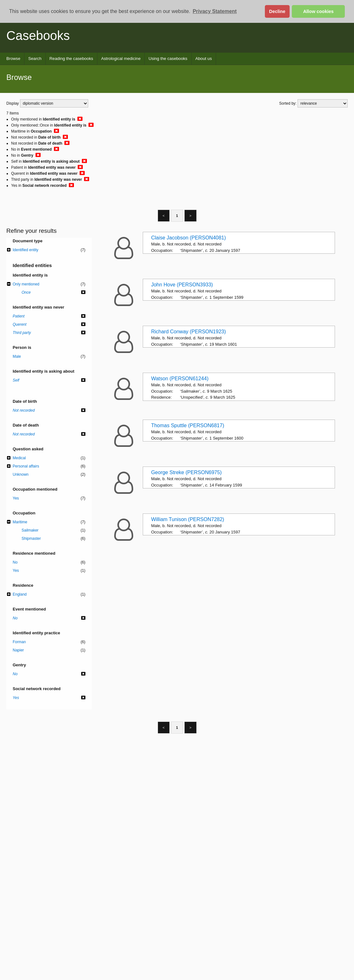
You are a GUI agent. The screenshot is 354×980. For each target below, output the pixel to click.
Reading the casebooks (71, 59)
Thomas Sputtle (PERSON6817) (187, 425)
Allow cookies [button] (318, 11)
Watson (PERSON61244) (180, 379)
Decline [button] (277, 11)
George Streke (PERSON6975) (186, 472)
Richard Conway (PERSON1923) (188, 332)
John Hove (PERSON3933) (182, 285)
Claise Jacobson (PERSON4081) (188, 238)
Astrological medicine (121, 59)
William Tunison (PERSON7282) (187, 519)
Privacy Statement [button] (215, 11)
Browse (13, 59)
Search (35, 59)
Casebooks (38, 36)
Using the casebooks (168, 59)
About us (204, 59)
